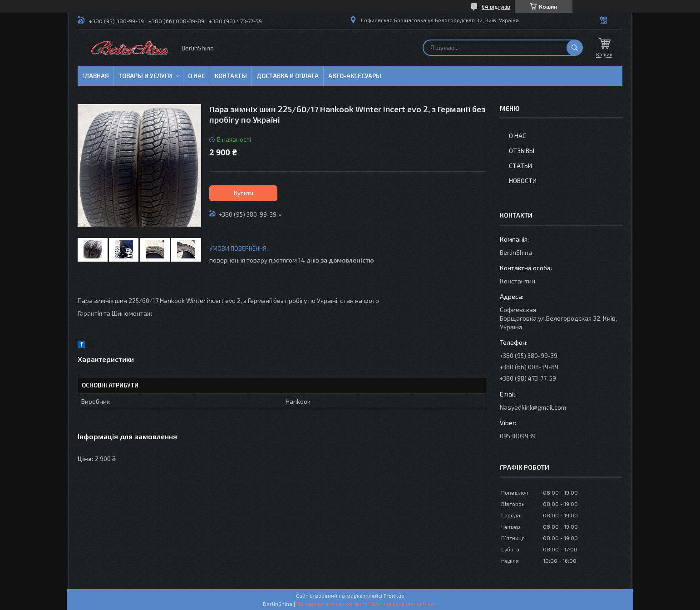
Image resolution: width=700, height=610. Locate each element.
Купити (244, 193)
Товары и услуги (145, 76)
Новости (523, 181)
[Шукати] (575, 48)
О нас (197, 76)
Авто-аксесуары (355, 76)
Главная (96, 76)
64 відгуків (496, 6)
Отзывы (522, 151)
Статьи (520, 166)
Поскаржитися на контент (330, 604)
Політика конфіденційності (403, 604)
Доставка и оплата (288, 76)
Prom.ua (394, 595)
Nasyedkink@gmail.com (533, 407)
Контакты (231, 76)
